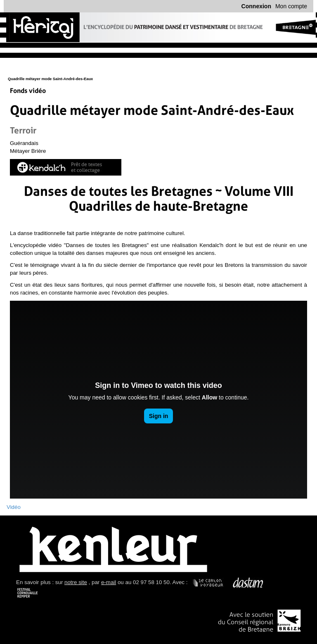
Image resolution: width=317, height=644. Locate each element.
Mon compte (291, 6)
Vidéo (14, 507)
